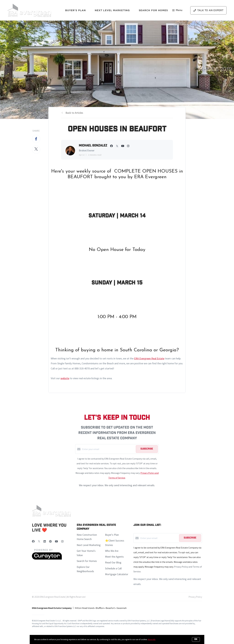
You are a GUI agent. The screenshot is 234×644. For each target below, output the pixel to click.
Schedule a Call (113, 568)
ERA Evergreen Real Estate (149, 358)
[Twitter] (39, 541)
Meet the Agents (114, 557)
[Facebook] (33, 541)
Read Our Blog (113, 562)
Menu (177, 11)
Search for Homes (87, 561)
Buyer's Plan (76, 10)
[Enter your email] (108, 449)
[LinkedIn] (45, 541)
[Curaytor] (47, 559)
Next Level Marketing (112, 10)
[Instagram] (62, 541)
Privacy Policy (195, 597)
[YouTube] (56, 541)
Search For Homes (153, 10)
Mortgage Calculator (117, 574)
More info (152, 639)
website (65, 378)
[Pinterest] (50, 541)
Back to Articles (74, 113)
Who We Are (112, 551)
